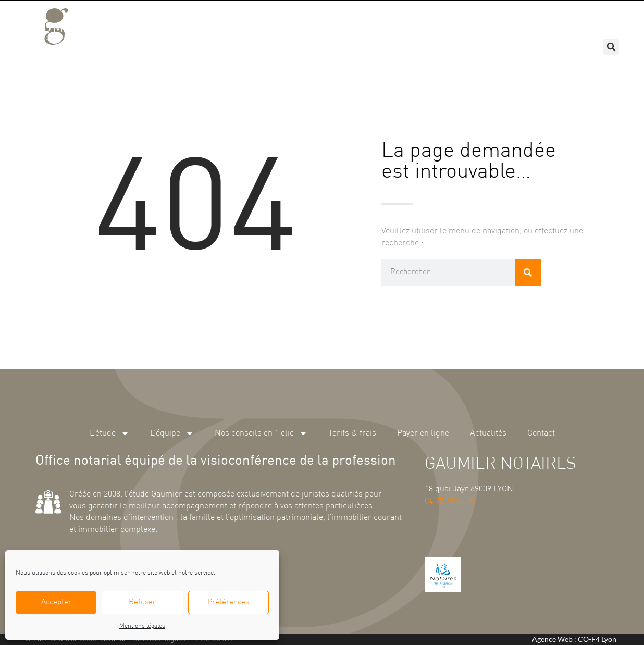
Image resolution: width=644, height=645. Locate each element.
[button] (611, 47)
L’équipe (237, 21)
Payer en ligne (477, 21)
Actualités (542, 21)
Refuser (142, 603)
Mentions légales (142, 626)
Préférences (228, 603)
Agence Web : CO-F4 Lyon (574, 639)
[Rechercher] (528, 272)
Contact (595, 21)
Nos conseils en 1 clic (318, 21)
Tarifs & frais (406, 21)
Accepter (56, 603)
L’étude (182, 21)
